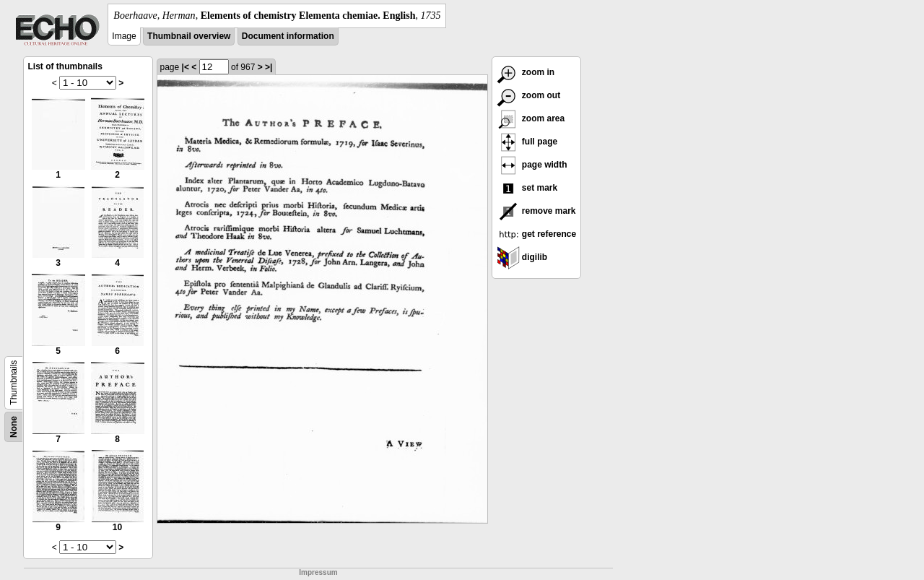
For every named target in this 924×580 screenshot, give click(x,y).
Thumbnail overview (189, 36)
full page (527, 142)
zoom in (526, 72)
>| (269, 67)
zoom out (529, 95)
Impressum (318, 572)
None (14, 427)
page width (532, 165)
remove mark (536, 211)
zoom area (531, 118)
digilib (522, 257)
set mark (527, 188)
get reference (537, 234)
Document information (288, 36)
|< (186, 67)
